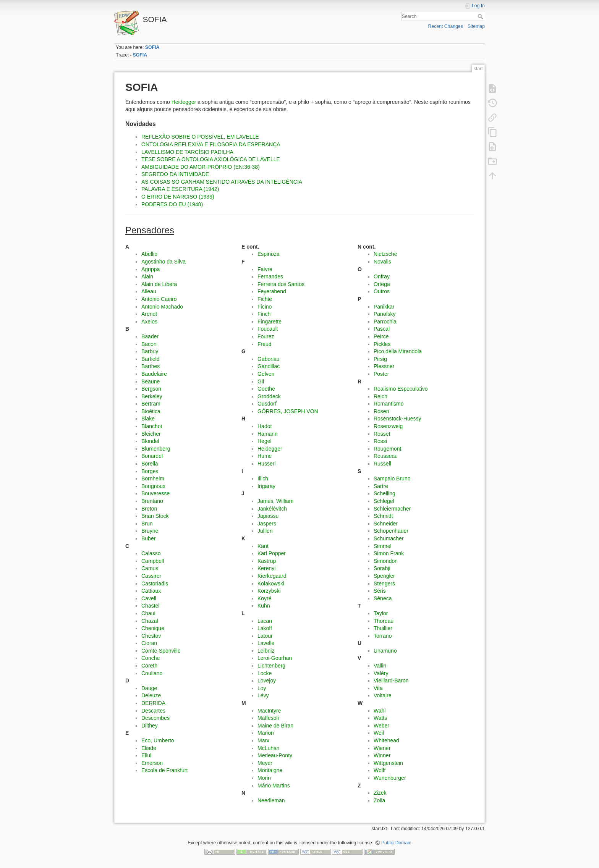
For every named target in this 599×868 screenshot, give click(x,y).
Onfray (382, 276)
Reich (380, 396)
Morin (264, 778)
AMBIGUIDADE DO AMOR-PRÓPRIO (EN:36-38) (201, 167)
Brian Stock (155, 516)
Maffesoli (268, 718)
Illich (263, 478)
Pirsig (380, 359)
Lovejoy (267, 680)
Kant (263, 546)
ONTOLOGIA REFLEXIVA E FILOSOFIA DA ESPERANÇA (211, 144)
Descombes (155, 718)
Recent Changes (446, 26)
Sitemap (476, 26)
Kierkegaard (272, 576)
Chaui (148, 613)
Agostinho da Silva (164, 262)
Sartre (381, 486)
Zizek (380, 793)
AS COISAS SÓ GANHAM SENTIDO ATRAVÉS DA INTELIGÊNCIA (222, 182)
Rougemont (387, 449)
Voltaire (383, 695)
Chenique (153, 628)
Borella (150, 464)
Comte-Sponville (161, 651)
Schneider (386, 524)
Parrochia (385, 322)
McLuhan (269, 748)
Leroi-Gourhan (275, 658)
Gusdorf (267, 404)
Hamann (268, 434)
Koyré (265, 598)
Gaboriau (269, 359)
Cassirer (151, 576)
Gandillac (269, 366)
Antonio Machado (162, 307)
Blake (148, 419)
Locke (265, 673)
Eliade (149, 748)
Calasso (151, 553)
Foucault (268, 329)
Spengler (384, 576)
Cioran (149, 643)
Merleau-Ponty (275, 755)
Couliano (152, 673)
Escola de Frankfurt (164, 770)
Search (481, 16)
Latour (265, 636)
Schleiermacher (392, 509)
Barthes (151, 366)
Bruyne (150, 531)
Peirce (381, 336)
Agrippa (151, 269)
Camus (150, 568)
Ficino (265, 307)
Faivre (265, 269)
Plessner (384, 366)
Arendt (149, 314)
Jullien (265, 531)
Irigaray (266, 486)
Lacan (265, 621)
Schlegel (384, 501)
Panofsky (385, 314)
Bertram (151, 404)
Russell (382, 464)
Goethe (266, 389)
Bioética (151, 411)
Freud (265, 344)
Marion (266, 733)
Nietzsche (385, 254)
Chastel (150, 606)
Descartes (153, 711)
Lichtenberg (271, 666)
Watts (380, 718)
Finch (264, 314)
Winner (382, 755)
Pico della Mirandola (398, 351)
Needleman (271, 800)
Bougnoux (153, 486)
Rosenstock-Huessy (397, 419)
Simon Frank (389, 553)
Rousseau (386, 456)
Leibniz (266, 651)
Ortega (382, 284)
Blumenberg (156, 449)
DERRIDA (153, 703)
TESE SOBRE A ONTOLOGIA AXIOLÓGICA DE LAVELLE (211, 159)
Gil (261, 381)
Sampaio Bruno (392, 478)
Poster (381, 374)
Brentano (152, 501)
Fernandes (270, 276)
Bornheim (153, 478)
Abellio (149, 254)
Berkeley (152, 396)
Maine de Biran (275, 726)
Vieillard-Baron (391, 680)
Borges (150, 471)
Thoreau (384, 621)
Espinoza (269, 254)
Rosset (382, 434)
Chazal (150, 621)
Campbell (153, 561)
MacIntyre (269, 711)
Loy (262, 688)
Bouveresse (155, 493)
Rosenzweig (388, 426)
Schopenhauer (391, 531)
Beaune (151, 381)
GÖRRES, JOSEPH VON (288, 411)
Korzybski (269, 591)
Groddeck (269, 396)
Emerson (152, 763)
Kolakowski (271, 584)
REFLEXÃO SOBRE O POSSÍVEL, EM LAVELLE (200, 137)
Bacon (149, 344)
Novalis (382, 262)
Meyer (265, 763)
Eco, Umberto (158, 740)
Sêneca (383, 598)
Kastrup (267, 561)
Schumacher (389, 538)
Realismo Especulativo (401, 389)
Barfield (150, 359)
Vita (378, 688)
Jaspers (267, 524)
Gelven (266, 374)
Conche (151, 658)
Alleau (149, 291)
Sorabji (382, 568)
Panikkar (384, 307)
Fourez (266, 336)
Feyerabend (272, 291)
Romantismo (389, 404)
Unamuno (385, 651)
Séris (380, 591)
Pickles (382, 344)
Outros (382, 291)
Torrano (383, 636)
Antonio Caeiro (159, 299)
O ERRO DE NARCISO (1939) (178, 197)
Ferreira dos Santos (281, 284)
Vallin (380, 666)
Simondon (386, 561)
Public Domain (396, 843)
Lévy (263, 695)
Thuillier (383, 628)
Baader (150, 336)
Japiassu (268, 516)
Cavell (149, 598)
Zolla (379, 800)
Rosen (381, 411)
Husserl (266, 464)
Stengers (384, 584)
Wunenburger (390, 778)
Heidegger (184, 102)
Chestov (151, 636)
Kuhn (264, 606)
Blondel (150, 441)
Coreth (149, 666)
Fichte (265, 299)
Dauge (149, 688)
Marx (263, 740)
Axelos (149, 322)
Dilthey (150, 726)
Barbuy (150, 351)
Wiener (382, 748)
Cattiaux (151, 591)
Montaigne (270, 770)
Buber (148, 538)
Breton (149, 509)
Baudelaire (154, 374)
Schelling (384, 493)
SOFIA (152, 47)
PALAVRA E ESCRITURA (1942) (180, 189)
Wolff (380, 770)
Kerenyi (266, 568)
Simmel (383, 546)
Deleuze (151, 695)
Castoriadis (155, 584)
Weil (379, 733)
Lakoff (265, 628)
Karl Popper (272, 553)
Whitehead (386, 740)
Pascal (382, 329)
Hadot (265, 426)
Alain (147, 276)
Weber (381, 726)
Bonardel (152, 456)
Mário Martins (274, 786)
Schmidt (383, 516)
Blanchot (152, 426)
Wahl (380, 711)
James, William (275, 501)
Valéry (381, 673)
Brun (147, 524)
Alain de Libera (159, 284)
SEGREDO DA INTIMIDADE (175, 174)
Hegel (265, 441)
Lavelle (266, 643)
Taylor (381, 613)
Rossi (380, 441)
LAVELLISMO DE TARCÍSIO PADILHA (187, 152)
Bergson (151, 389)
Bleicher (151, 434)
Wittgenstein (388, 763)
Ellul (146, 755)
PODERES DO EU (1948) (172, 204)
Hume (265, 456)
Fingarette (270, 322)
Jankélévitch (272, 509)
